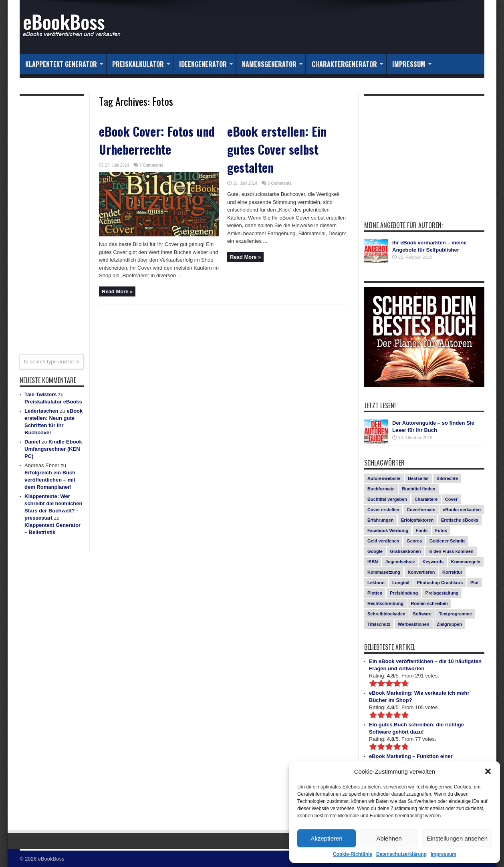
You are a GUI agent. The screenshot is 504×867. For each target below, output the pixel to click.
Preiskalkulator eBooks (53, 402)
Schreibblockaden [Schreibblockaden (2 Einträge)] (386, 614)
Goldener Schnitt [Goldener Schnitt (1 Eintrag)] (447, 541)
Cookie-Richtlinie (353, 854)
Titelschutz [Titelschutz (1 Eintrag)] (379, 624)
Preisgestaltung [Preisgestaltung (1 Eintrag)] (442, 593)
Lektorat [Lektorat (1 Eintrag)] (376, 583)
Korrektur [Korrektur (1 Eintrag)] (452, 572)
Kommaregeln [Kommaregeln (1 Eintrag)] (466, 562)
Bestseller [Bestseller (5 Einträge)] (418, 478)
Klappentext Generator (64, 64)
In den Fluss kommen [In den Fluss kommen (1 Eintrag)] (451, 551)
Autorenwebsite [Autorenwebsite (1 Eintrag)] (384, 478)
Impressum (444, 854)
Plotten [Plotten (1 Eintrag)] (375, 593)
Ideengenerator (206, 64)
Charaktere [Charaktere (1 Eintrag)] (426, 499)
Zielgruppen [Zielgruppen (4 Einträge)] (449, 624)
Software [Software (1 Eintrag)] (422, 614)
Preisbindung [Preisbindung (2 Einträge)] (404, 593)
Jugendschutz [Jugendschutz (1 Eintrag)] (400, 562)
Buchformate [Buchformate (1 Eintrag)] (381, 489)
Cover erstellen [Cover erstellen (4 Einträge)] (383, 510)
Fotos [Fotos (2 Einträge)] (441, 530)
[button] (488, 771)
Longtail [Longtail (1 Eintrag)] (401, 583)
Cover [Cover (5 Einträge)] (451, 499)
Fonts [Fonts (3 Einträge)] (422, 530)
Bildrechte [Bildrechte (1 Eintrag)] (447, 478)
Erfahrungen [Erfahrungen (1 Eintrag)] (380, 520)
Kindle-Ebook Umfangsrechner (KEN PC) (53, 449)
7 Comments (151, 165)
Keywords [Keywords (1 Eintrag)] (433, 562)
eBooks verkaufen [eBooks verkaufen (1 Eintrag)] (462, 510)
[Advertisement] (52, 220)
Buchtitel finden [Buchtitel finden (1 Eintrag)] (418, 489)
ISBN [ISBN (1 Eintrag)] (373, 562)
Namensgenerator (272, 64)
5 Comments (280, 183)
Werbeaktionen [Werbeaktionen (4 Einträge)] (414, 624)
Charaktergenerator (347, 64)
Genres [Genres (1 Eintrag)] (414, 541)
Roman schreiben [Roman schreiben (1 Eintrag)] (429, 603)
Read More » (117, 291)
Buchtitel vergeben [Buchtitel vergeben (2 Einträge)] (387, 499)
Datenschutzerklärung (401, 854)
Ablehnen (389, 838)
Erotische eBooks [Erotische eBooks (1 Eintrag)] (460, 520)
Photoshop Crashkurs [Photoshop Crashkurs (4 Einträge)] (440, 583)
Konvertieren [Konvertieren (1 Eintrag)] (421, 572)
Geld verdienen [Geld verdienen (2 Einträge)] (383, 541)
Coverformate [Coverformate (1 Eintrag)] (421, 510)
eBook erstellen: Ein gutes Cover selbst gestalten (277, 149)
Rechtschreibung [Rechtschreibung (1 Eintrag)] (385, 603)
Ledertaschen (41, 411)
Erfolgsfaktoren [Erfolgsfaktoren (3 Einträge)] (417, 520)
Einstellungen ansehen (457, 838)
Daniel (32, 442)
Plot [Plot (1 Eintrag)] (475, 583)
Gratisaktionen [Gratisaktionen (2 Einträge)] (406, 551)
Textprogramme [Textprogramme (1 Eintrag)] (455, 614)
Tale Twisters (40, 394)
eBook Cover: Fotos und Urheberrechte (157, 140)
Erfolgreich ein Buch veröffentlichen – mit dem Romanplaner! (50, 480)
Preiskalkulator (141, 64)
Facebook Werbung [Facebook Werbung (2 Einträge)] (388, 530)
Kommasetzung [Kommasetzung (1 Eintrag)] (384, 572)
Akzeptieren (326, 838)
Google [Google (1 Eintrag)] (375, 551)
